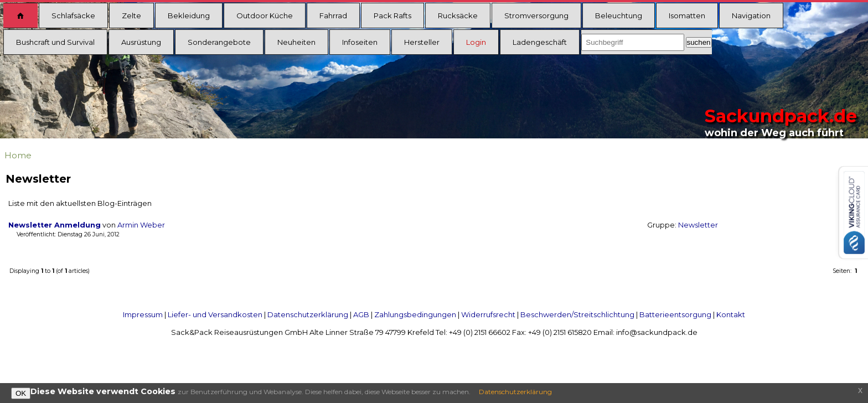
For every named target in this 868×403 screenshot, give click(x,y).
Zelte (131, 15)
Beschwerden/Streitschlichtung (577, 314)
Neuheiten (296, 42)
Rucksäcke (458, 15)
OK (21, 393)
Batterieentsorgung (675, 314)
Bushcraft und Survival (55, 42)
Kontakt (731, 314)
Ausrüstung (141, 42)
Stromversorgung (536, 15)
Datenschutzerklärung (308, 314)
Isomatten (687, 15)
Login (476, 42)
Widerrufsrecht (488, 314)
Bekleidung (189, 15)
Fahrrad (333, 15)
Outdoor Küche (265, 15)
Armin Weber (141, 225)
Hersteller (422, 42)
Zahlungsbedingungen (415, 314)
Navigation (751, 15)
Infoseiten (360, 42)
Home (18, 155)
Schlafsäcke (73, 15)
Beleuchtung (619, 15)
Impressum (143, 314)
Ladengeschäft (540, 42)
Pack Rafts (392, 15)
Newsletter (698, 225)
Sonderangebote (219, 42)
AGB (361, 314)
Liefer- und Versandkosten (215, 314)
